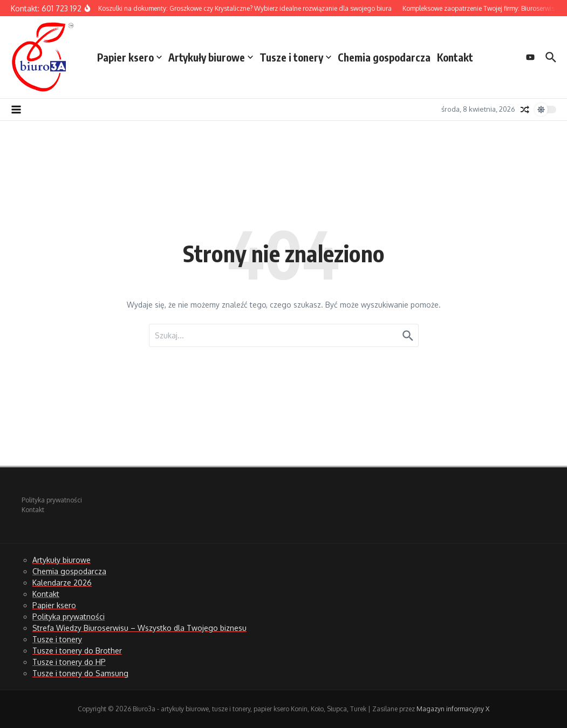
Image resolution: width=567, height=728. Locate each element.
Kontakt (455, 57)
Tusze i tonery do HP (69, 662)
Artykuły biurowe (211, 57)
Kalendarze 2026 (62, 583)
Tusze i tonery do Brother (77, 651)
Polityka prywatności (52, 500)
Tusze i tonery (295, 57)
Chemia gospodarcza (384, 57)
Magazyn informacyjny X (453, 709)
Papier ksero (129, 57)
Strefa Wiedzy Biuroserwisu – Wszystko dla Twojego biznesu (139, 628)
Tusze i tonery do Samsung (80, 673)
